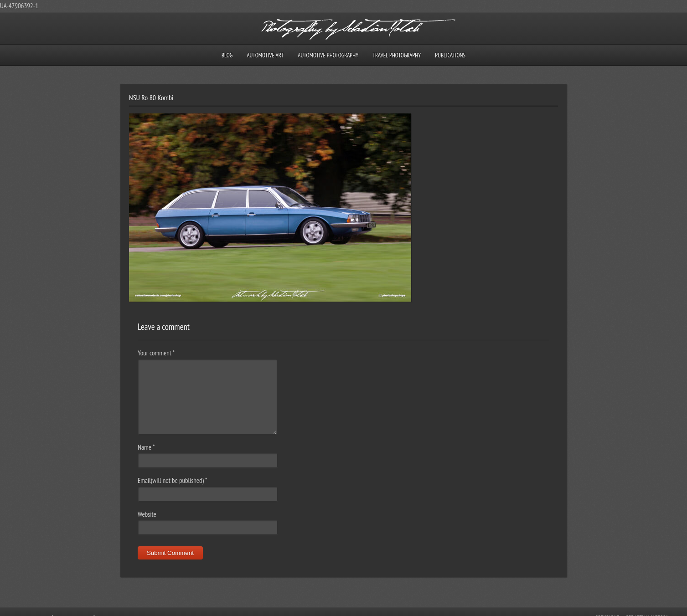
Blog (227, 55)
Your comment (156, 353)
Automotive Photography (328, 55)
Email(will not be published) (173, 480)
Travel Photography (397, 55)
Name (146, 447)
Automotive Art (265, 55)
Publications (450, 55)
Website (147, 514)
